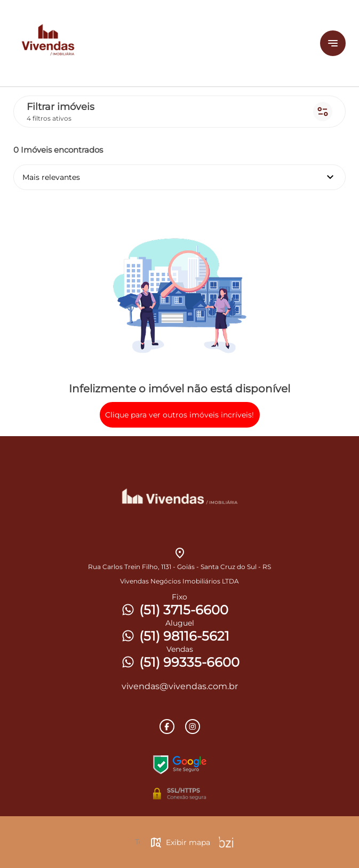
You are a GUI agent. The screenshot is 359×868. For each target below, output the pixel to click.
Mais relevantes (179, 177)
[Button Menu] (333, 43)
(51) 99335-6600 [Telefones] (180, 662)
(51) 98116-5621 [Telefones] (175, 636)
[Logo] (138, 43)
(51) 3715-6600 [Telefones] (174, 610)
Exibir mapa (180, 842)
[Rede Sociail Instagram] (193, 727)
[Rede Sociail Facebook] (167, 727)
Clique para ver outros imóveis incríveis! (179, 415)
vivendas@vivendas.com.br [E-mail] (180, 686)
